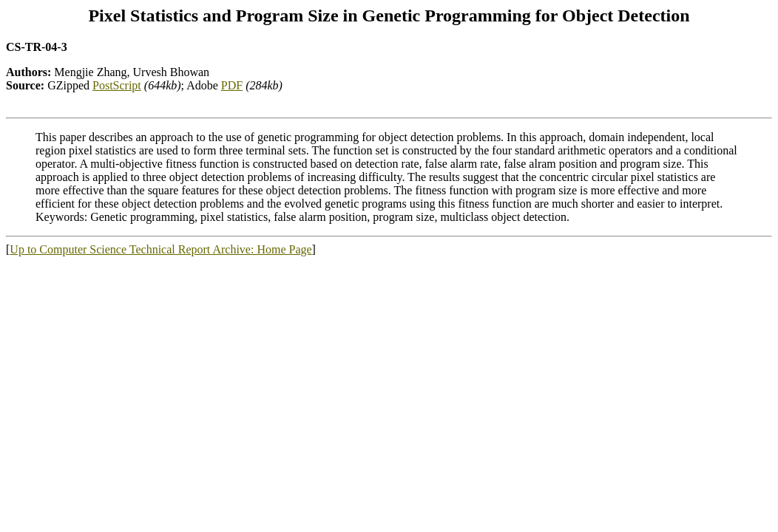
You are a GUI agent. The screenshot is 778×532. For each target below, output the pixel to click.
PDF (232, 85)
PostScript (117, 85)
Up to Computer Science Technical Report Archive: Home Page (160, 249)
